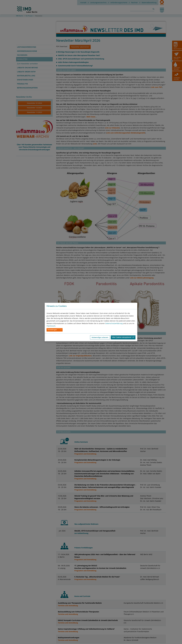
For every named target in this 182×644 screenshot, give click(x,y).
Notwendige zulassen (100, 337)
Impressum (51, 326)
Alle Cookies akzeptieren (123, 337)
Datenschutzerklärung (114, 323)
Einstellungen (52, 330)
